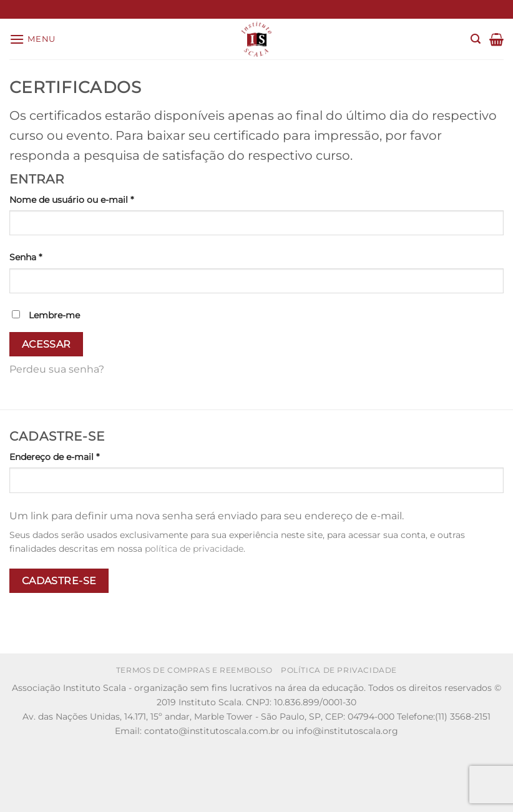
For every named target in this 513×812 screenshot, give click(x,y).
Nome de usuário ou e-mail (97, 199)
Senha (51, 257)
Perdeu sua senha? (57, 369)
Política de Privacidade (339, 670)
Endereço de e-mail (80, 456)
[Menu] (32, 39)
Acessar (46, 344)
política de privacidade (194, 549)
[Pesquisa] (476, 39)
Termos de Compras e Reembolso (194, 670)
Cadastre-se (59, 581)
